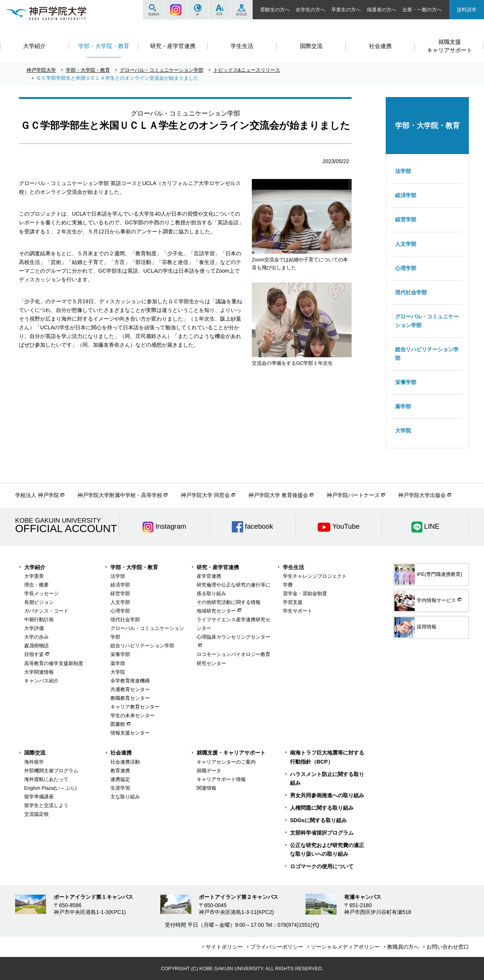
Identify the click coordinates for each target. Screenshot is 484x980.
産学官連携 (209, 576)
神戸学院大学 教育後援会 (278, 495)
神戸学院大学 (41, 70)
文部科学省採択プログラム (322, 833)
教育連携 (120, 771)
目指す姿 (34, 654)
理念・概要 (36, 585)
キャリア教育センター (135, 707)
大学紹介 (35, 567)
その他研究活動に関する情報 (229, 602)
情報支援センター (130, 733)
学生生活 (293, 567)
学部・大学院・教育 (88, 70)
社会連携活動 (125, 762)
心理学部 (406, 268)
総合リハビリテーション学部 (427, 354)
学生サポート (298, 611)
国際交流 (35, 753)
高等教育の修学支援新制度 (54, 663)
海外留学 (34, 762)
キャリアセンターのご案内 (226, 762)
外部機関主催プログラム (51, 771)
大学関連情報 (39, 672)
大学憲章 (34, 576)
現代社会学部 (411, 292)
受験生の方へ (275, 10)
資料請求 (467, 10)
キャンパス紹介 (41, 681)
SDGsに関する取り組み (318, 820)
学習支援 (293, 602)
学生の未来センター (133, 715)
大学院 (403, 431)
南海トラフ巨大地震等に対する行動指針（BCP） (327, 757)
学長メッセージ (41, 593)
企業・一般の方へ (422, 10)
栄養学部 (406, 382)
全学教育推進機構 (130, 681)
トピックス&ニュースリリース (247, 70)
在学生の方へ (310, 10)
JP (198, 10)
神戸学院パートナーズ (353, 495)
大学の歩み (36, 637)
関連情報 (206, 788)
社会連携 (121, 753)
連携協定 (120, 779)
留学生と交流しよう (46, 805)
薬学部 (403, 406)
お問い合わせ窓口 (448, 947)
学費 (288, 585)
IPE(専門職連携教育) (428, 574)
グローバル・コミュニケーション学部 (162, 70)
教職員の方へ (403, 947)
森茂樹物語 (36, 646)
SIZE (220, 10)
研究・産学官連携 (218, 567)
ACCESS (241, 10)
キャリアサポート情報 (221, 779)
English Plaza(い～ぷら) (50, 788)
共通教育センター (130, 689)
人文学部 (406, 244)
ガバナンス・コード (46, 611)
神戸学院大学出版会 (422, 495)
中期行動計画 (39, 620)
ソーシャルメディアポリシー (345, 947)
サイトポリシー (224, 947)
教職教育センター (130, 698)
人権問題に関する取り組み (322, 808)
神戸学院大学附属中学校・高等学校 (120, 495)
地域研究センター (216, 611)
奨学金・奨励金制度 (305, 593)
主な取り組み (125, 797)
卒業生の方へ (346, 10)
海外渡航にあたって (46, 779)
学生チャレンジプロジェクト (315, 576)
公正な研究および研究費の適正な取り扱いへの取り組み (327, 850)
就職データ (209, 771)
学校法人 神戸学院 (37, 495)
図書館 (118, 724)
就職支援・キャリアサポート (231, 753)
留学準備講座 (39, 797)
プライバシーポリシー (277, 947)
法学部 (403, 171)
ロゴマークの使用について (322, 866)
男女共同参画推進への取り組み (327, 795)
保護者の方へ (382, 10)
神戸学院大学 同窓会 (205, 495)
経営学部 (406, 219)
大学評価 (34, 628)
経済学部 (406, 195)
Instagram (176, 10)
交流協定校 (36, 814)
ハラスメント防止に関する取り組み (327, 779)
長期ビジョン (39, 602)
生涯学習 (120, 788)
